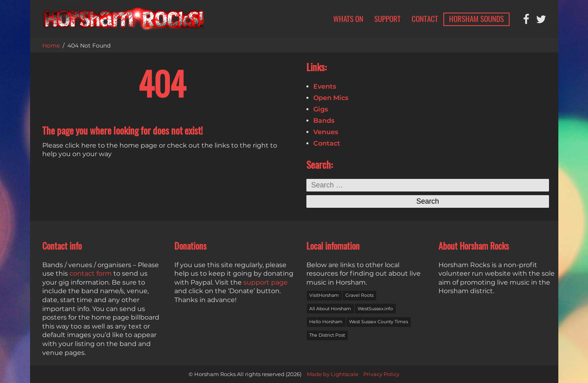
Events (325, 86)
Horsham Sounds (476, 19)
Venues (326, 132)
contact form (91, 273)
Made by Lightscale (333, 374)
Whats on (348, 19)
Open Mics (331, 98)
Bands (324, 121)
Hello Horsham (326, 322)
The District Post (327, 335)
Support (387, 19)
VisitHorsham (324, 295)
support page (266, 282)
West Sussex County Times (379, 322)
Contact (425, 19)
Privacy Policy (381, 374)
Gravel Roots (359, 295)
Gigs (321, 109)
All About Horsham (330, 309)
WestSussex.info (375, 309)
